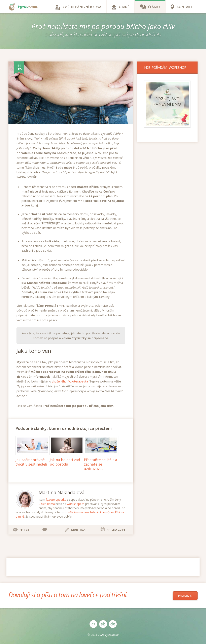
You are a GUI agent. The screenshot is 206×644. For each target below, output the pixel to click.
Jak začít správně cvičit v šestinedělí (31, 462)
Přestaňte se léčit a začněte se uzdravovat (100, 464)
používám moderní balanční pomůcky (89, 512)
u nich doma (47, 504)
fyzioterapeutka (56, 500)
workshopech (76, 504)
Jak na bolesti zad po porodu (65, 462)
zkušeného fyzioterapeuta (70, 381)
